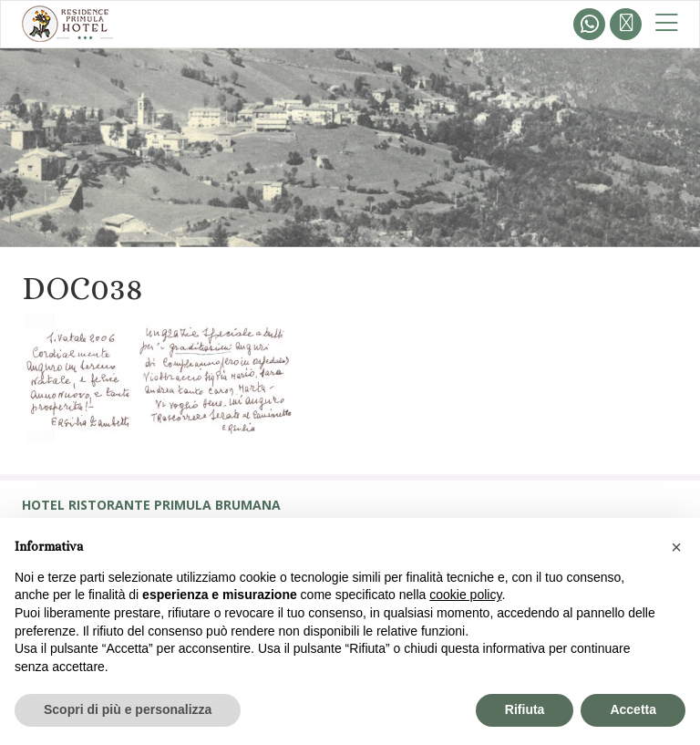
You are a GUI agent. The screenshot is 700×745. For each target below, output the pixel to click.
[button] (676, 547)
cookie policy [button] (465, 595)
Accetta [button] (633, 709)
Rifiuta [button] (525, 709)
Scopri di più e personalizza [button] (128, 709)
